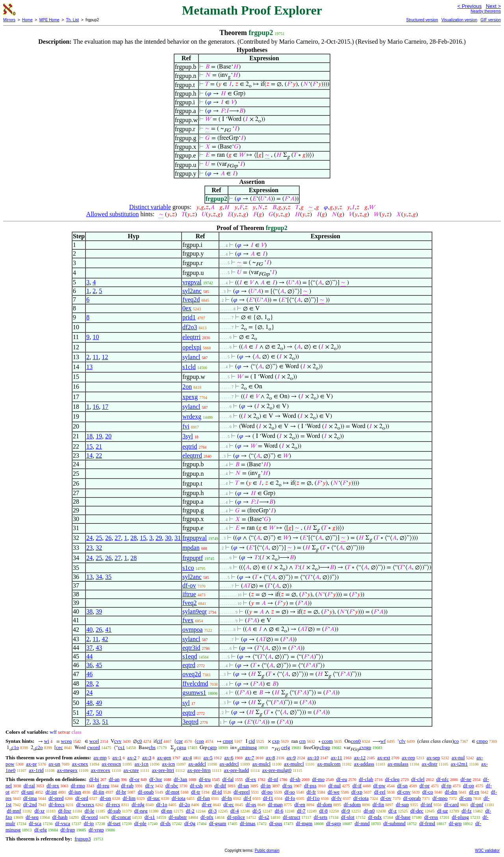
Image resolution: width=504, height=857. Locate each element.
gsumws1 (194, 693)
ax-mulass (398, 764)
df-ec (229, 804)
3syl (188, 436)
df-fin (378, 804)
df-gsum (218, 823)
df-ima (30, 798)
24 (89, 538)
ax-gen (164, 758)
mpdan (191, 548)
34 (99, 577)
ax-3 (147, 758)
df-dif (220, 786)
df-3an (180, 779)
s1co (188, 568)
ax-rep (408, 758)
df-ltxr (64, 811)
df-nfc (443, 779)
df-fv (336, 798)
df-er (207, 804)
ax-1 (117, 758)
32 (99, 548)
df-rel (380, 792)
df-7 (301, 811)
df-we (334, 792)
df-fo (290, 798)
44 (89, 656)
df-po (267, 792)
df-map (275, 804)
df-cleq (392, 779)
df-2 (190, 811)
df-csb (196, 786)
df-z (392, 811)
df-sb (295, 779)
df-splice (236, 817)
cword (94, 747)
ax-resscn (111, 764)
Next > (493, 6)
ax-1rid (36, 770)
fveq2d (191, 300)
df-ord (82, 798)
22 (99, 455)
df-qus (276, 823)
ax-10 (313, 758)
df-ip (89, 823)
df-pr (424, 786)
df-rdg (138, 804)
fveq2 (189, 603)
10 (96, 337)
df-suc (154, 798)
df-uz (442, 811)
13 (89, 367)
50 (99, 713)
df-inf (426, 804)
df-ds (166, 823)
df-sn (403, 786)
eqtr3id (191, 648)
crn (303, 741)
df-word (89, 817)
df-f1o (313, 798)
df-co (427, 792)
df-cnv (404, 792)
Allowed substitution (113, 214)
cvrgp (365, 747)
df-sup (402, 804)
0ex (187, 308)
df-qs (251, 804)
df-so (290, 792)
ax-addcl (197, 764)
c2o (39, 747)
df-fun (203, 798)
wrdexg (192, 416)
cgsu (182, 747)
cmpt (228, 741)
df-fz (466, 811)
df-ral (29, 786)
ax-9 (291, 758)
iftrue (189, 594)
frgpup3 (82, 839)
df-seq (32, 817)
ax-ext (384, 758)
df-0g (190, 823)
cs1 (121, 747)
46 (89, 674)
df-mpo (440, 798)
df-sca (35, 823)
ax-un (54, 764)
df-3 (212, 811)
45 (99, 665)
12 (105, 357)
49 (99, 703)
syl (186, 703)
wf (383, 741)
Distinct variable (150, 207)
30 (168, 538)
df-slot (348, 817)
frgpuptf (193, 558)
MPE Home (49, 20)
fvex (188, 620)
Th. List (73, 20)
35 (108, 577)
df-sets (321, 817)
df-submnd (395, 823)
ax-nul (458, 758)
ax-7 (249, 758)
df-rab (127, 786)
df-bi (94, 779)
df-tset (114, 823)
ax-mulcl (261, 764)
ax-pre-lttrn (199, 770)
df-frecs (56, 804)
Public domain (267, 851)
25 (99, 538)
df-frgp (68, 830)
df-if (357, 786)
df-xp (357, 792)
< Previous (469, 6)
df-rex (53, 786)
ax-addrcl (229, 764)
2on (187, 387)
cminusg (248, 747)
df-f (247, 798)
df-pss (310, 786)
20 (108, 436)
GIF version (491, 20)
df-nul (334, 786)
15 (89, 446)
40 (89, 630)
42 (105, 639)
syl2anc (192, 291)
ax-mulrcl (294, 764)
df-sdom (352, 804)
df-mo (318, 779)
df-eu (342, 779)
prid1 (189, 317)
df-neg (141, 811)
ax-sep (433, 758)
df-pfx (207, 817)
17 (105, 407)
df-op (469, 786)
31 (178, 538)
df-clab (366, 779)
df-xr (39, 811)
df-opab (146, 792)
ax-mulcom (329, 764)
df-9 (346, 811)
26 (108, 538)
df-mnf (14, 811)
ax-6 (229, 758)
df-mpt (172, 792)
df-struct (291, 817)
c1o (15, 747)
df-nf (273, 779)
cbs (152, 747)
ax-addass (364, 764)
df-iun (75, 792)
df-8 (324, 811)
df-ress (431, 817)
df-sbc (172, 786)
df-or (134, 779)
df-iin (99, 792)
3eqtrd (190, 722)
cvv (118, 741)
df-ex (251, 779)
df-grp (455, 823)
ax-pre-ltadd (237, 770)
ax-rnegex (67, 770)
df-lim (129, 798)
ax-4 (187, 758)
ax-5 (208, 758)
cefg (285, 747)
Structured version (422, 20)
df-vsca (63, 823)
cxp (276, 741)
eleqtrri (191, 337)
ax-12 (360, 758)
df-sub (114, 811)
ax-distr (430, 764)
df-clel (418, 779)
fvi (186, 426)
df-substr (178, 817)
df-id (217, 792)
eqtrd (189, 665)
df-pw (379, 786)
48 (89, 703)
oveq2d (192, 674)
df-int (51, 792)
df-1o (161, 804)
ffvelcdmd (195, 684)
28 (133, 538)
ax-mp (100, 758)
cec (59, 747)
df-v (150, 786)
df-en (300, 804)
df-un (243, 786)
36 (89, 665)
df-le (90, 811)
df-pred (56, 798)
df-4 (235, 811)
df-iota (179, 798)
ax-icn (168, 764)
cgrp (212, 747)
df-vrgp (96, 830)
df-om (465, 798)
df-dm (451, 792)
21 (99, 446)
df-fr (311, 792)
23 (89, 548)
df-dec (417, 811)
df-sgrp (334, 823)
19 (99, 436)
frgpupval (195, 538)
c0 (139, 741)
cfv (402, 741)
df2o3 (190, 327)
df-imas (248, 823)
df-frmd (427, 823)
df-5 (257, 811)
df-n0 (369, 811)
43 (99, 648)
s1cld (189, 367)
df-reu (103, 786)
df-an (114, 779)
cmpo (482, 741)
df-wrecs (85, 804)
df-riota (361, 798)
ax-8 (270, 758)
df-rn (474, 792)
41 (108, 630)
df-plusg (460, 817)
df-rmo (78, 786)
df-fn (227, 798)
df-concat (121, 817)
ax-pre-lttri (163, 770)
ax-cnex (80, 764)
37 (89, 648)
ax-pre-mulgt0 (277, 770)
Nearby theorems (486, 11)
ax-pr (31, 764)
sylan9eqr (195, 611)
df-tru (205, 779)
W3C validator (487, 851)
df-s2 (264, 817)
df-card (452, 804)
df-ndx (375, 817)
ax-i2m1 (459, 764)
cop (200, 741)
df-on (106, 798)
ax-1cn (142, 764)
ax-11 (336, 758)
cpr (180, 741)
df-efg (41, 830)
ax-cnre (131, 770)
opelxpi (192, 347)
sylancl (191, 357)
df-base (403, 817)
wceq (66, 741)
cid (252, 741)
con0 (356, 741)
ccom (327, 741)
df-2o (184, 804)
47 (89, 713)
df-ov (189, 585)
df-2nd (30, 804)
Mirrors (9, 20)
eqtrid (190, 446)
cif (159, 741)
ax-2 (132, 758)
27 (118, 538)
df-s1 (150, 817)
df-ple (140, 823)
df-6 (279, 811)
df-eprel (242, 792)
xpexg (190, 397)
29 (159, 538)
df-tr (195, 792)
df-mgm (304, 823)
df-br (121, 792)
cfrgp (325, 747)
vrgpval (192, 282)
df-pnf (477, 804)
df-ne (466, 779)
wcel (94, 741)
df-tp (446, 786)
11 (95, 357)
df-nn (167, 811)
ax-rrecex (101, 770)
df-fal (228, 779)
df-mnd (362, 823)
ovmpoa (193, 630)
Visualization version (459, 20)
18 (89, 436)
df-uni (28, 792)
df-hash (60, 817)
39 (99, 611)
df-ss (287, 786)
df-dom (324, 804)
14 (89, 455)
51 (105, 722)
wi (47, 741)
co (456, 741)
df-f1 (268, 798)
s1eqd (190, 656)
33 (96, 722)
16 (96, 407)
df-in (266, 786)
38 (89, 611)
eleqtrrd (192, 455)
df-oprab (412, 798)
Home (27, 20)
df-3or (156, 779)
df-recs (113, 804)
